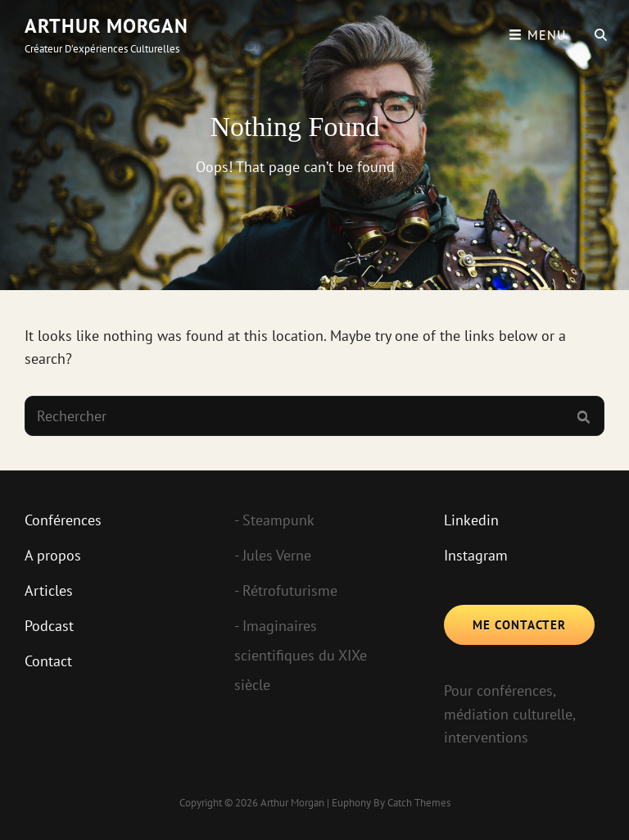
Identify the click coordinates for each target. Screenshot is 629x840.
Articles (49, 590)
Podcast (49, 626)
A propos (53, 555)
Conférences (63, 520)
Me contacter (519, 625)
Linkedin (471, 520)
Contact (48, 661)
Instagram (476, 555)
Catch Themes (419, 803)
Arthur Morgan (106, 26)
